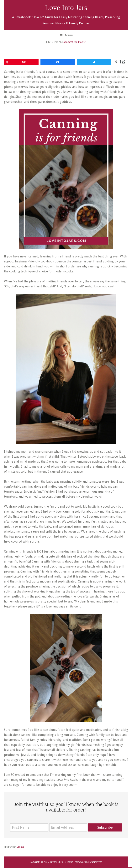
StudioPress (96, 862)
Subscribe (105, 827)
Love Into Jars (66, 7)
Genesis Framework (75, 862)
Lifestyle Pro (57, 862)
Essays (21, 847)
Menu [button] (69, 35)
